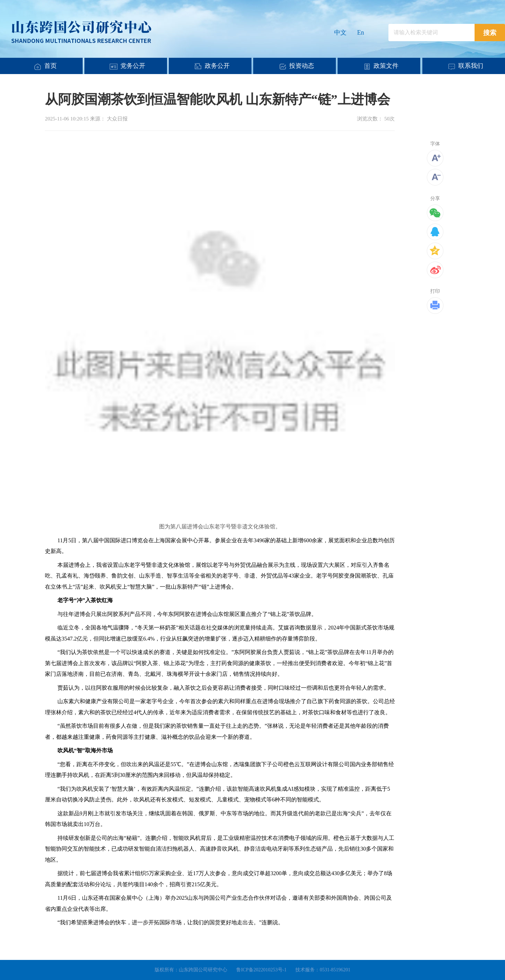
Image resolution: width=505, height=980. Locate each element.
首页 (50, 66)
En (361, 33)
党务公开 (133, 66)
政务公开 (217, 66)
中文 (340, 33)
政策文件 (386, 66)
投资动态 (302, 66)
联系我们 (471, 66)
